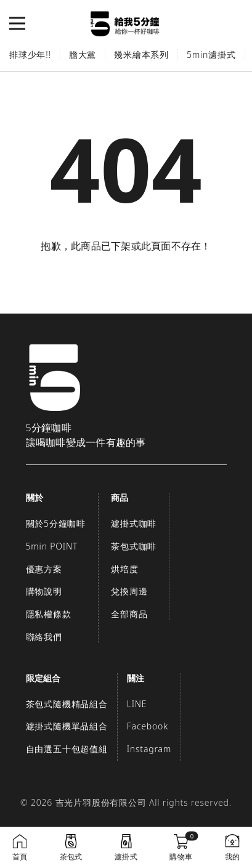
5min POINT (52, 546)
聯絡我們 (44, 637)
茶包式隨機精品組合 (67, 704)
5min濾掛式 (211, 55)
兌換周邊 (129, 591)
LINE (137, 704)
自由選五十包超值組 (67, 749)
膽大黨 (83, 55)
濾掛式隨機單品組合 (67, 726)
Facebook (148, 726)
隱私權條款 (49, 614)
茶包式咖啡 (134, 546)
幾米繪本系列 (141, 55)
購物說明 (44, 591)
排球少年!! (30, 55)
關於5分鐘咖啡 (56, 523)
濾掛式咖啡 (134, 523)
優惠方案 (44, 569)
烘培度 (124, 569)
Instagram (149, 749)
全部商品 (129, 614)
